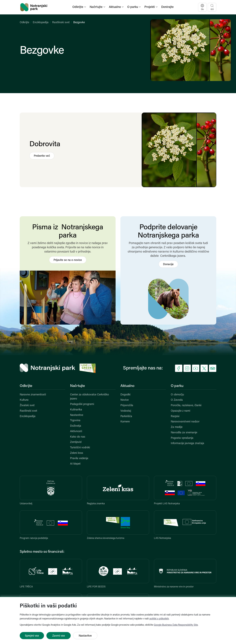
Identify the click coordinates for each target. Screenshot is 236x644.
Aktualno (127, 386)
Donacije (168, 264)
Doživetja (76, 426)
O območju (177, 395)
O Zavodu (177, 400)
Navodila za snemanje (184, 433)
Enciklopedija (41, 23)
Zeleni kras (77, 453)
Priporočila (127, 405)
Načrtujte (78, 386)
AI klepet (75, 464)
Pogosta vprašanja (182, 438)
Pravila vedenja (79, 458)
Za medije (177, 427)
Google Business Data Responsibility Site (176, 625)
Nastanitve (77, 415)
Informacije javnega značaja (187, 443)
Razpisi (175, 416)
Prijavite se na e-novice (68, 260)
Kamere (125, 422)
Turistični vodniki (80, 448)
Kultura (24, 400)
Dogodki (125, 395)
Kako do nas (78, 437)
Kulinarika (76, 410)
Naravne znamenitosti (33, 395)
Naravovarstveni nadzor (185, 422)
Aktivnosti (76, 431)
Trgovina (75, 421)
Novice (125, 400)
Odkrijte (24, 23)
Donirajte (167, 7)
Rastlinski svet (61, 23)
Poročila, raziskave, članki (186, 405)
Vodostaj (126, 411)
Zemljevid (76, 442)
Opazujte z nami (180, 411)
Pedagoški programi (82, 404)
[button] (79, 7)
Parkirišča (126, 416)
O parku (177, 386)
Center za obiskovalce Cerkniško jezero (89, 397)
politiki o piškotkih (159, 619)
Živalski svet (27, 405)
